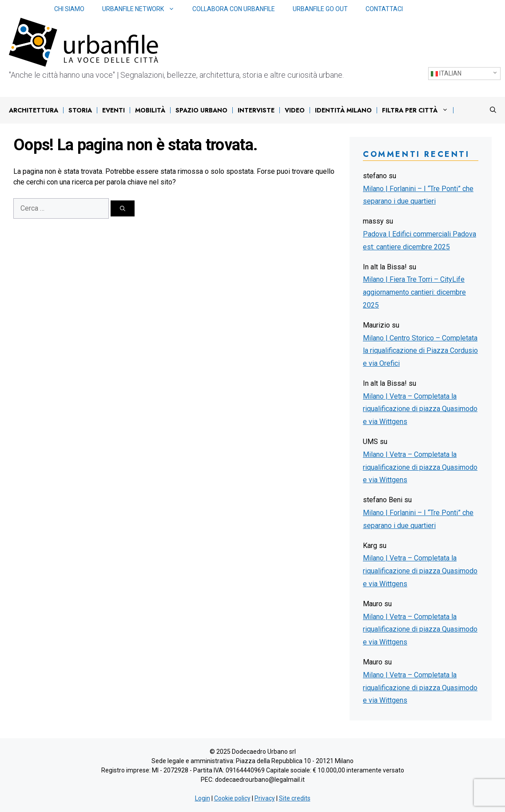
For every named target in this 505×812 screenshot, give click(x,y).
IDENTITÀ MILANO (343, 110)
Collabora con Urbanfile (234, 9)
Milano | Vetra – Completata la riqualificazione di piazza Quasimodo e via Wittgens (420, 409)
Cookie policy (232, 798)
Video (295, 110)
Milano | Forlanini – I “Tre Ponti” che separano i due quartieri (418, 195)
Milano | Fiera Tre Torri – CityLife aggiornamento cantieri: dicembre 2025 (414, 292)
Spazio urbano (201, 110)
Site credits (295, 798)
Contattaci (384, 9)
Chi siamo (69, 9)
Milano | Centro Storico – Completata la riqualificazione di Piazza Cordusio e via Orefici (420, 351)
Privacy (265, 798)
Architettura (34, 110)
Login (203, 798)
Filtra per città (417, 110)
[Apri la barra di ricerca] (493, 110)
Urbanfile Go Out (320, 9)
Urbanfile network (143, 9)
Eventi (113, 110)
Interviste (256, 110)
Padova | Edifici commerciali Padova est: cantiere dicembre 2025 (420, 240)
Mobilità (150, 110)
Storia (80, 110)
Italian (446, 74)
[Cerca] (123, 208)
